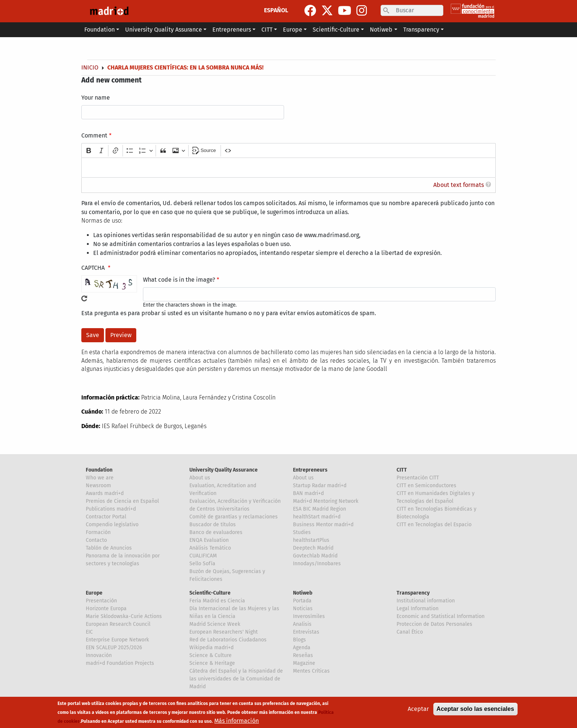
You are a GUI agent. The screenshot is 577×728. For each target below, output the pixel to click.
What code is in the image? (179, 280)
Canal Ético (410, 632)
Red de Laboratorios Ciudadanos (228, 640)
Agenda (302, 648)
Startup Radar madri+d (320, 486)
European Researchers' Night (224, 632)
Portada (302, 601)
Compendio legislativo (112, 525)
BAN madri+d (308, 493)
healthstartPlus (311, 540)
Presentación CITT (418, 478)
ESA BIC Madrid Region (320, 509)
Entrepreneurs (310, 470)
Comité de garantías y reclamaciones (234, 517)
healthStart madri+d (317, 517)
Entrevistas (306, 632)
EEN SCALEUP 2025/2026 (114, 648)
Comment (94, 135)
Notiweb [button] (381, 30)
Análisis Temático (210, 548)
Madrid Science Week (215, 624)
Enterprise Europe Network (117, 640)
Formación (98, 532)
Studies (302, 532)
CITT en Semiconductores (426, 486)
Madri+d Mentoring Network (326, 501)
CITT (402, 470)
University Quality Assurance (224, 470)
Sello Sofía (202, 564)
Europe (94, 593)
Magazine (304, 663)
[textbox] (288, 167)
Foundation (99, 470)
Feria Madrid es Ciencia (217, 601)
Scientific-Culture (210, 593)
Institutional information (426, 601)
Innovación (99, 655)
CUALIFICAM (203, 556)
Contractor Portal (106, 517)
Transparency (413, 593)
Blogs (299, 640)
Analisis (302, 624)
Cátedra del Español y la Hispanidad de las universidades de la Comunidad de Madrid (236, 679)
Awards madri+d (105, 493)
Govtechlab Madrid (315, 556)
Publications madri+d (111, 509)
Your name (96, 98)
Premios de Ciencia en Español (122, 501)
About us (200, 478)
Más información (237, 721)
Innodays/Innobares (317, 564)
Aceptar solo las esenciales (475, 709)
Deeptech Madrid (313, 548)
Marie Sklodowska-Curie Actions (124, 616)
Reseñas (303, 655)
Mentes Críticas (311, 671)
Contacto (96, 540)
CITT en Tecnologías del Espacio (434, 525)
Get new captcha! (84, 298)
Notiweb (303, 593)
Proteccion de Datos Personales (434, 624)
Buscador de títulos (213, 525)
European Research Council (118, 624)
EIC (89, 632)
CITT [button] (267, 30)
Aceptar (418, 709)
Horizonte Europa (106, 609)
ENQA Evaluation (209, 540)
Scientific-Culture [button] (336, 30)
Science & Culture (211, 655)
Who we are (100, 478)
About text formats (459, 185)
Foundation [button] (100, 30)
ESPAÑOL (276, 10)
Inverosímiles (309, 616)
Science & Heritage (212, 663)
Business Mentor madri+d (323, 525)
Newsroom (98, 486)
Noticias (303, 609)
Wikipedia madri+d (211, 648)
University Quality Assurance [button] (164, 30)
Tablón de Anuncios (109, 548)
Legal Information (418, 609)
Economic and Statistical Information (441, 616)
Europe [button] (293, 30)
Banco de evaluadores (216, 532)
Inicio (90, 67)
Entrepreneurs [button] (232, 30)
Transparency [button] (421, 30)
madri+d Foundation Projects (120, 663)
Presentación (101, 601)
